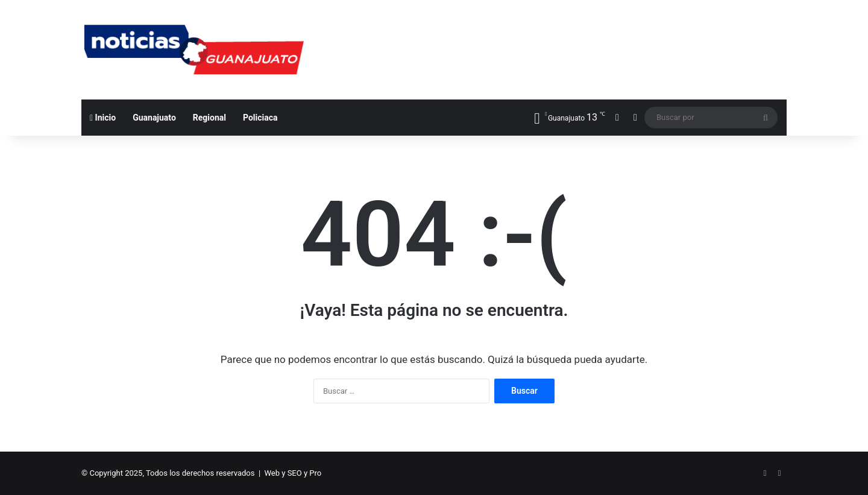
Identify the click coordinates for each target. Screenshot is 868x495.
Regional (209, 118)
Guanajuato (154, 118)
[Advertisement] (555, 39)
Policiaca (260, 118)
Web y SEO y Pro (293, 473)
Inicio (103, 118)
